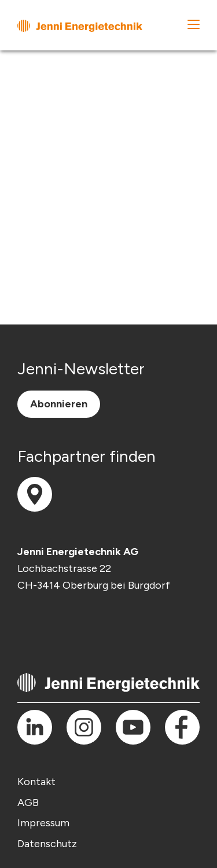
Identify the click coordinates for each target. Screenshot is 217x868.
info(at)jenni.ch (38, 625)
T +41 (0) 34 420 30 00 (38, 608)
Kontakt (36, 782)
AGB (28, 803)
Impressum (43, 823)
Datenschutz (47, 844)
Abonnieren (59, 404)
